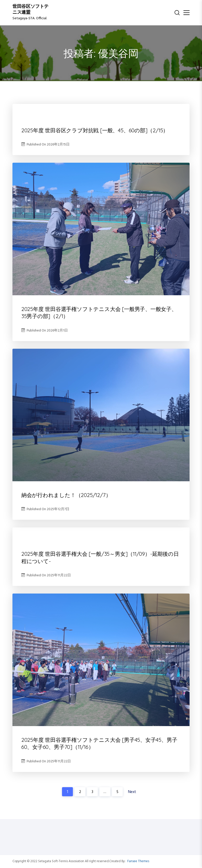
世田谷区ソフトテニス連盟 (31, 10)
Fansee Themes (138, 861)
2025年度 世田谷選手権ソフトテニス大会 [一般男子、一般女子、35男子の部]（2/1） (99, 312)
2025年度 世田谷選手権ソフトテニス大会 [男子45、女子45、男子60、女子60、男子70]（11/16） (99, 743)
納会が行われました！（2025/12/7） (66, 495)
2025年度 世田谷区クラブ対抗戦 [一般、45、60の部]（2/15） (95, 130)
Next (132, 792)
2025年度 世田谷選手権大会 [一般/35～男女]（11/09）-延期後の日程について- (100, 557)
